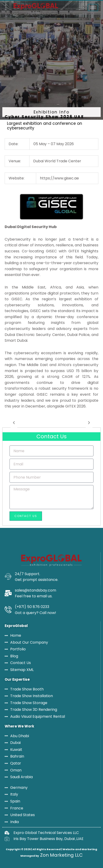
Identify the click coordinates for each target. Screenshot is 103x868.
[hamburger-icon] (93, 8)
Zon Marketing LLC (61, 855)
